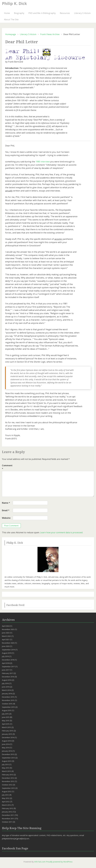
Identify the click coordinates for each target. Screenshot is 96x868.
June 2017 (6, 670)
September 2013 (8, 758)
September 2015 (8, 707)
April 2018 (6, 663)
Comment (7, 467)
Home (7, 13)
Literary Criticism (82, 13)
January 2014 (7, 751)
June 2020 (6, 646)
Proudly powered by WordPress (59, 862)
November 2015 (8, 700)
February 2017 (8, 673)
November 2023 (8, 629)
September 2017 (8, 667)
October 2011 (7, 822)
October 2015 (7, 704)
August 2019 (7, 653)
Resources (65, 13)
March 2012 (6, 805)
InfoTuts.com (40, 862)
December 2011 (8, 815)
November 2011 (8, 819)
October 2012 (7, 785)
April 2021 (6, 640)
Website (6, 518)
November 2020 (8, 643)
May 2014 (6, 748)
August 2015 (7, 710)
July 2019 (5, 656)
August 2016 (7, 680)
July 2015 (5, 714)
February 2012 (8, 808)
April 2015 (6, 724)
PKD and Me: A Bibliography (42, 13)
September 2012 (8, 788)
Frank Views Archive (50, 34)
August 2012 (7, 791)
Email (6, 510)
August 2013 (7, 761)
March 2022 (6, 636)
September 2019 (8, 650)
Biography (19, 13)
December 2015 (8, 697)
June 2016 (6, 687)
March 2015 (6, 727)
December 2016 (8, 677)
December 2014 (8, 737)
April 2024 (6, 626)
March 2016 (6, 690)
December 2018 (8, 660)
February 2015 (8, 731)
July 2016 (5, 683)
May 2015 (6, 721)
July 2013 (5, 764)
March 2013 (6, 771)
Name (6, 503)
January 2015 (7, 734)
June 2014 (6, 744)
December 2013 (8, 754)
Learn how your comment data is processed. (61, 532)
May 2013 (6, 768)
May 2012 (6, 798)
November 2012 (8, 781)
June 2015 (6, 717)
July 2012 (5, 795)
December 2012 (8, 778)
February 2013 (8, 775)
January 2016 (7, 694)
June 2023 (6, 633)
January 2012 (7, 812)
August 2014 (7, 741)
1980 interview (43, 162)
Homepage (11, 34)
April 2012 (6, 802)
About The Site (11, 19)
